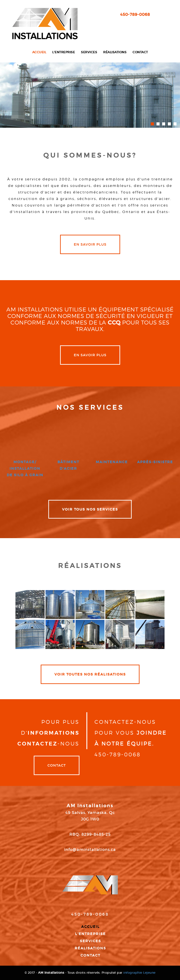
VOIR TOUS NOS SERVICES (90, 509)
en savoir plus (90, 244)
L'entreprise (64, 52)
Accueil (39, 52)
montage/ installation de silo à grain (25, 468)
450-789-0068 (135, 15)
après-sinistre (155, 462)
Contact (140, 52)
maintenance (112, 462)
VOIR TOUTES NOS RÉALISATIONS (90, 674)
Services (89, 52)
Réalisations (115, 52)
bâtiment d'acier (68, 465)
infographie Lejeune (140, 973)
